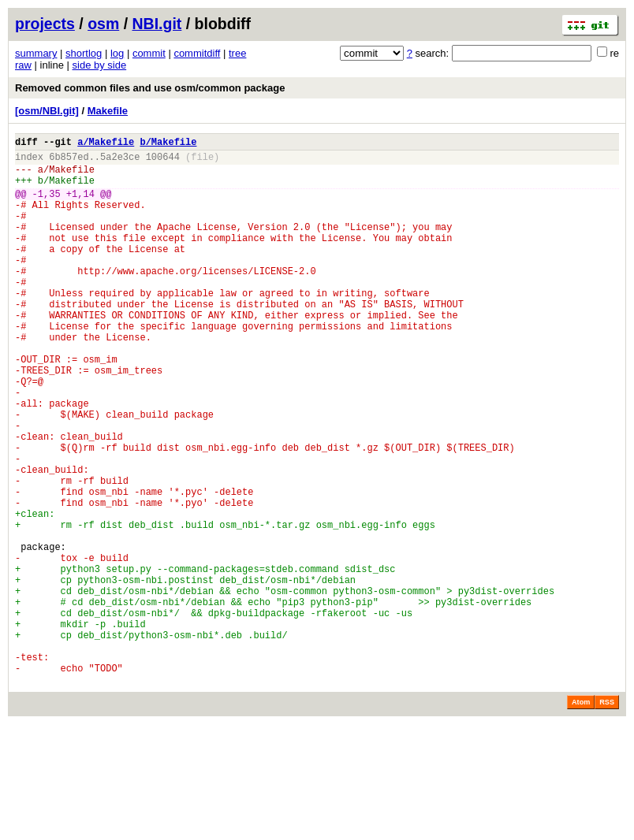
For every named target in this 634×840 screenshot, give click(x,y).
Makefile (108, 111)
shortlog (84, 53)
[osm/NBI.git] (47, 111)
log (117, 53)
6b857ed (69, 161)
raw (23, 65)
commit (149, 53)
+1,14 (80, 205)
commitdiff (197, 53)
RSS (607, 818)
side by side (100, 65)
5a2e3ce (120, 161)
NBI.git (157, 24)
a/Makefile (106, 144)
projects (45, 24)
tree (237, 53)
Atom (581, 818)
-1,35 (47, 205)
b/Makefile (168, 144)
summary (36, 53)
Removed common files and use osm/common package (150, 88)
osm (103, 24)
